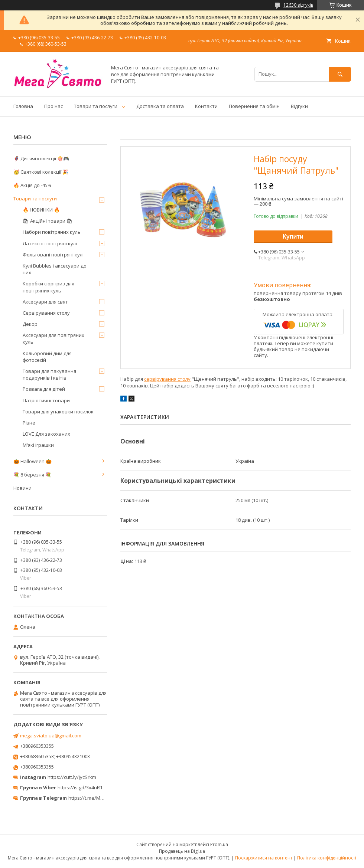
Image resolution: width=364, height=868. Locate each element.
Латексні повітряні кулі (50, 243)
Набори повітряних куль (52, 232)
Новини (22, 488)
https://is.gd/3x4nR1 (80, 787)
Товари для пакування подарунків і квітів (49, 374)
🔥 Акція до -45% (32, 185)
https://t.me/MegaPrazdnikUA (102, 798)
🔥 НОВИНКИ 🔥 (41, 210)
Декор (30, 324)
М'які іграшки (38, 445)
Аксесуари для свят (45, 302)
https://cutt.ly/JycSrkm (72, 777)
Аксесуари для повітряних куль (53, 338)
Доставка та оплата (160, 106)
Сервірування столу (46, 313)
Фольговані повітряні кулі (53, 255)
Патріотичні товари (46, 400)
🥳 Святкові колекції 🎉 (41, 172)
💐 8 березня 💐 (32, 475)
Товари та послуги (96, 106)
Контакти (206, 106)
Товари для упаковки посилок (58, 412)
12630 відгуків (298, 5)
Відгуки (299, 106)
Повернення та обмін (254, 106)
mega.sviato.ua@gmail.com (51, 736)
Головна (23, 106)
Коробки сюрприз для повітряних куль (48, 287)
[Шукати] (340, 74)
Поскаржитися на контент (264, 858)
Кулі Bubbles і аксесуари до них (55, 269)
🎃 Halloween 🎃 (32, 461)
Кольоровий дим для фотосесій (47, 357)
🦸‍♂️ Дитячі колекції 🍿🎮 (41, 158)
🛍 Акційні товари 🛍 (48, 221)
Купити (293, 237)
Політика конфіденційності (327, 858)
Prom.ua (219, 844)
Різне (29, 423)
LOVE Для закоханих (46, 434)
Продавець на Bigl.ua (182, 851)
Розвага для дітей (44, 389)
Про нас (53, 106)
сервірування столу (167, 379)
